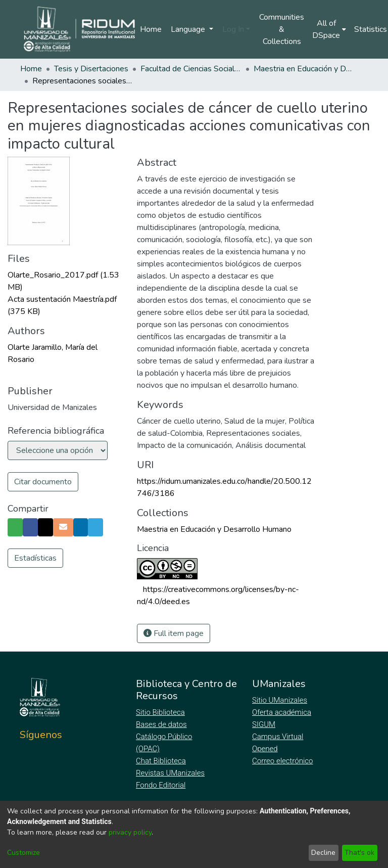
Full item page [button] (174, 633)
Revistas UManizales (171, 773)
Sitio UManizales (280, 700)
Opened (266, 749)
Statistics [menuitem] (371, 29)
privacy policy (130, 832)
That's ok (359, 853)
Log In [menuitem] (233, 29)
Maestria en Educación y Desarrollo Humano (304, 69)
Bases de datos (162, 724)
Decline (323, 853)
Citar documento (43, 482)
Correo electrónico (284, 761)
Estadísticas (35, 576)
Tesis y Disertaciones (91, 69)
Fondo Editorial (161, 785)
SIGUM (264, 724)
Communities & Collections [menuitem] (282, 29)
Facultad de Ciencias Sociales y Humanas (191, 69)
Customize (23, 853)
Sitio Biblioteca (161, 712)
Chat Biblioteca (162, 761)
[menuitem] (329, 29)
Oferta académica (282, 712)
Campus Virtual (278, 737)
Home (151, 29)
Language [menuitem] (189, 29)
